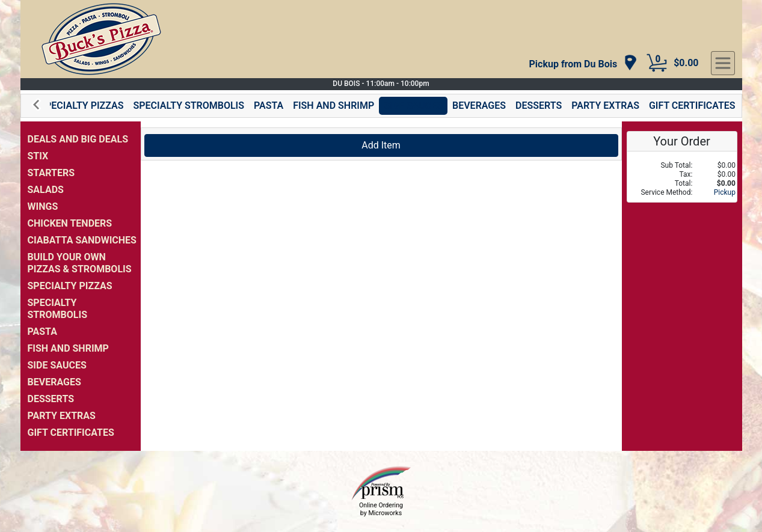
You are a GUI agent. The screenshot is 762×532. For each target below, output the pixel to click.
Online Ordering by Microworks (381, 509)
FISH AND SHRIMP (333, 105)
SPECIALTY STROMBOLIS (189, 105)
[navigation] (584, 63)
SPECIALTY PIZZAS (81, 105)
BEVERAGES (479, 105)
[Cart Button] (657, 63)
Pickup (725, 192)
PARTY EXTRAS (605, 105)
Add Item (381, 145)
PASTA (269, 105)
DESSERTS (539, 105)
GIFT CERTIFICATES (692, 105)
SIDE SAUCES (413, 105)
